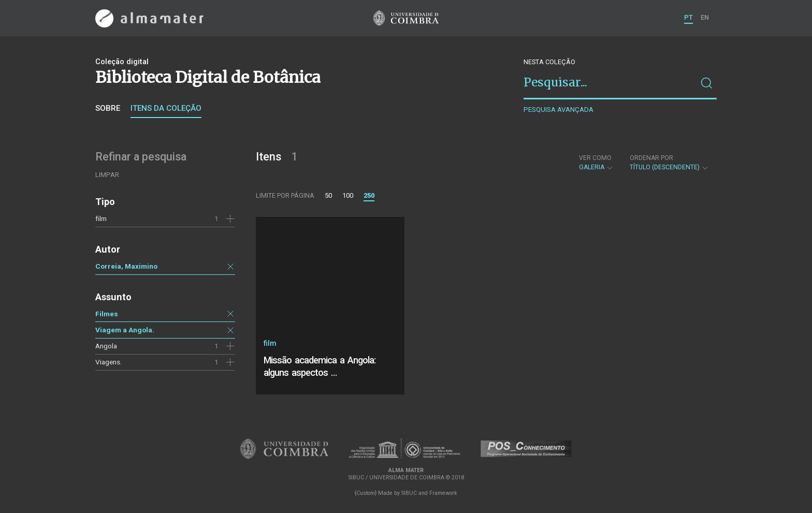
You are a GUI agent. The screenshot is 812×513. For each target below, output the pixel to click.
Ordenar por (651, 158)
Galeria (596, 163)
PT (688, 17)
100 (348, 195)
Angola (106, 346)
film (101, 218)
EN (705, 17)
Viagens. (108, 362)
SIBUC (409, 493)
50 (328, 195)
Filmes (107, 314)
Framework (443, 493)
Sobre (108, 108)
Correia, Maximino (126, 266)
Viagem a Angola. (125, 330)
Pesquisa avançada (559, 109)
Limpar (107, 175)
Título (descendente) (669, 163)
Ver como (595, 158)
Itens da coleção (166, 108)
